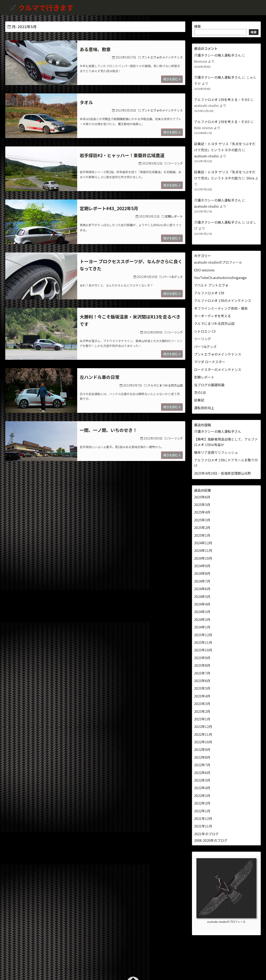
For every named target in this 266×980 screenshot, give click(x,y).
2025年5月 (202, 505)
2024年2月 (202, 619)
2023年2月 (202, 711)
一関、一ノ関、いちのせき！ (108, 430)
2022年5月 (202, 780)
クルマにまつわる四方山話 (165, 385)
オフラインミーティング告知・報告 (221, 308)
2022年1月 (202, 811)
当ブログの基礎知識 (209, 385)
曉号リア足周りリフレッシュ (216, 452)
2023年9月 (202, 658)
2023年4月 (202, 696)
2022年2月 (202, 803)
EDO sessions (204, 270)
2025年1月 (202, 535)
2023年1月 (202, 719)
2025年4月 (202, 512)
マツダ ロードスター (210, 362)
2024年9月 (202, 566)
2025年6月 (202, 497)
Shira (250, 178)
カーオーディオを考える (212, 316)
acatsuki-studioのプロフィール (218, 262)
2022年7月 (202, 765)
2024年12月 (203, 543)
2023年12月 (203, 635)
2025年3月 (202, 520)
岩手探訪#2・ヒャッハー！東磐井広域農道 (122, 155)
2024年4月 (202, 604)
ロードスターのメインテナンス (218, 369)
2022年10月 (203, 742)
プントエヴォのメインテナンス (162, 57)
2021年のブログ (206, 834)
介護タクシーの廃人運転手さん (218, 55)
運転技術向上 (204, 408)
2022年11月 (203, 734)
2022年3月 (202, 795)
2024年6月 (202, 589)
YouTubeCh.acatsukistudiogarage (220, 278)
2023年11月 (203, 642)
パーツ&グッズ (173, 277)
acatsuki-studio (206, 156)
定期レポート (174, 216)
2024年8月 (202, 573)
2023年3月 (202, 704)
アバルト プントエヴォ (211, 285)
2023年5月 (202, 688)
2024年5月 (202, 596)
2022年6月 (202, 773)
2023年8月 (202, 665)
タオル (86, 102)
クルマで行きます (47, 7)
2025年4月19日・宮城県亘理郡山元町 (223, 473)
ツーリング (175, 163)
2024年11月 (203, 550)
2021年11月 (203, 826)
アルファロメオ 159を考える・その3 (222, 100)
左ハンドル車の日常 (100, 377)
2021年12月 (203, 818)
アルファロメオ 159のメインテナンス (223, 300)
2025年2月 (202, 527)
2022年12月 (203, 726)
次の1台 (200, 392)
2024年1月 (202, 627)
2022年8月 (202, 757)
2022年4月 (202, 788)
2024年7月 (202, 581)
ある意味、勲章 (95, 49)
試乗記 (199, 400)
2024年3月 (202, 612)
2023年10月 (203, 650)
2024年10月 (203, 558)
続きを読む (172, 79)
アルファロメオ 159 (209, 293)
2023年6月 (202, 681)
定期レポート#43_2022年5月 (109, 208)
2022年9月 (202, 749)
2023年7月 (202, 673)
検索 (197, 26)
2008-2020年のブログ (211, 840)
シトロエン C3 (205, 331)
